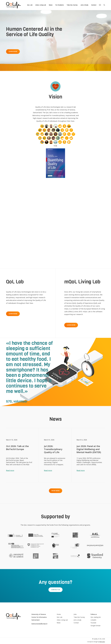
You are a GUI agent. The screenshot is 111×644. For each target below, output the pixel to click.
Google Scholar (96, 626)
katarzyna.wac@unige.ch (39, 624)
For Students (60, 5)
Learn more (13, 51)
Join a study (77, 620)
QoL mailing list (96, 617)
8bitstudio (102, 642)
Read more (10, 470)
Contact (94, 5)
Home (59, 614)
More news (56, 491)
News (51, 5)
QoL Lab (30, 5)
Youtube (93, 623)
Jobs (75, 614)
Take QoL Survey (72, 5)
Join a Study (84, 5)
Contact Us (55, 590)
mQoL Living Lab (41, 5)
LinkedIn (93, 620)
